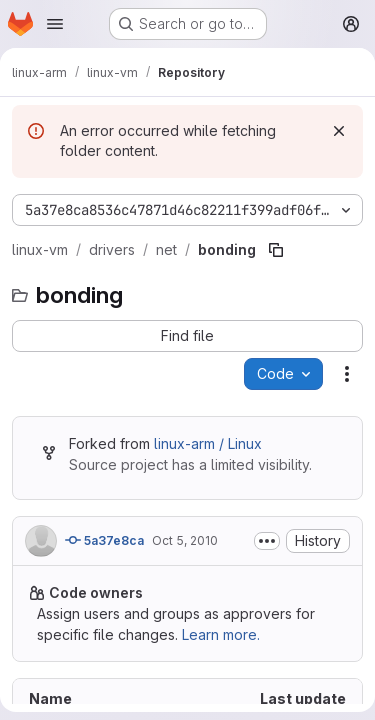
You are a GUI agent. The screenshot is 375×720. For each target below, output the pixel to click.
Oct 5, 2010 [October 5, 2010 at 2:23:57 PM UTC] (185, 540)
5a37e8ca (104, 540)
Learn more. (221, 634)
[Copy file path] (276, 250)
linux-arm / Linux (208, 443)
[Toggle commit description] (267, 541)
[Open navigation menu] (55, 24)
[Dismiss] (339, 131)
